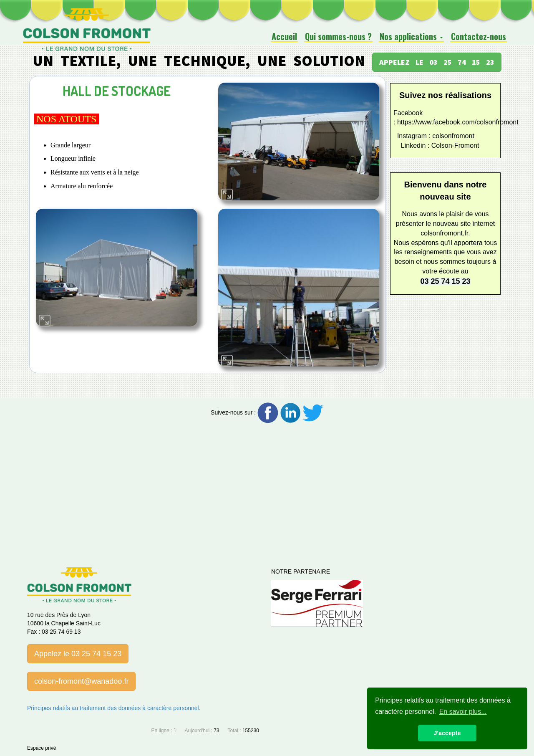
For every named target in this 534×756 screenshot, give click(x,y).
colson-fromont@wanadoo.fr (81, 681)
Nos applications (411, 37)
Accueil (284, 37)
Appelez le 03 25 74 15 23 (78, 654)
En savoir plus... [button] (463, 712)
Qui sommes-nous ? (338, 37)
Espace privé (42, 748)
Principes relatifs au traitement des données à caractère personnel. (114, 708)
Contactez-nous (479, 37)
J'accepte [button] (447, 733)
